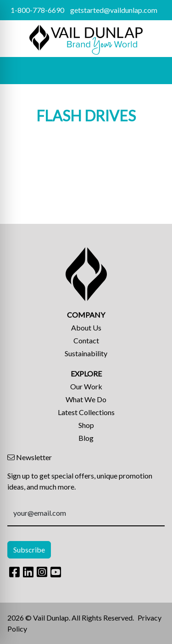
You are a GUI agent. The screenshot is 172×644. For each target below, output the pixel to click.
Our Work (86, 386)
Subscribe (29, 550)
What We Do (86, 399)
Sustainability (86, 353)
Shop (86, 425)
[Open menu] (154, 70)
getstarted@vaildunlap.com (114, 10)
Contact (86, 340)
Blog (86, 438)
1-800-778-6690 (37, 10)
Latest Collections (86, 412)
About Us (86, 328)
